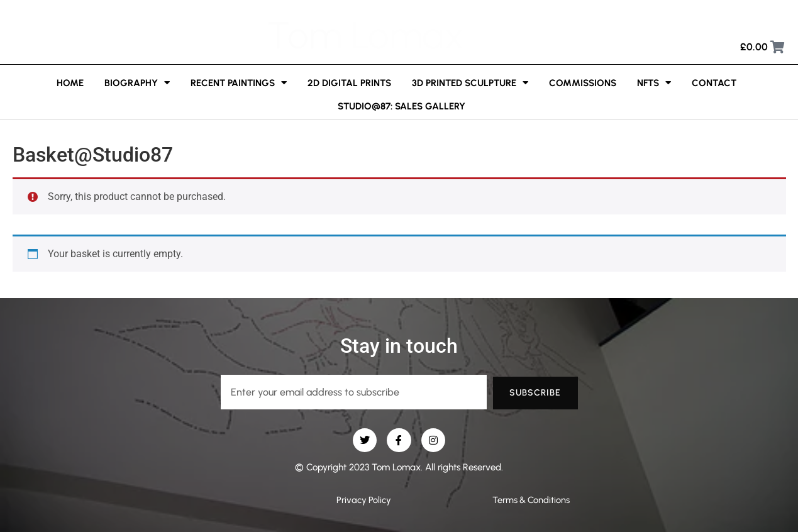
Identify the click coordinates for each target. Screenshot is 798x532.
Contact (714, 83)
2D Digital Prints (349, 83)
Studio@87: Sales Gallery (402, 106)
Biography (137, 83)
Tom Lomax (365, 35)
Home (70, 83)
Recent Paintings (239, 83)
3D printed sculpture (470, 83)
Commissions (583, 83)
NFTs (654, 83)
